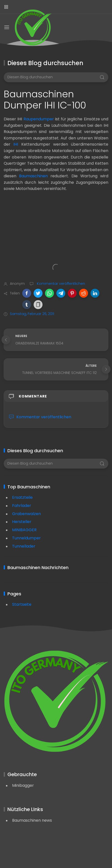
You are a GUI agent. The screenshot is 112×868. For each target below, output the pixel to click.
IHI (16, 144)
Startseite (22, 604)
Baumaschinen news (32, 820)
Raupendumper (39, 119)
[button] (27, 293)
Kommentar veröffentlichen (60, 284)
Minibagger (23, 785)
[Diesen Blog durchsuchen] (56, 77)
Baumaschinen (33, 176)
